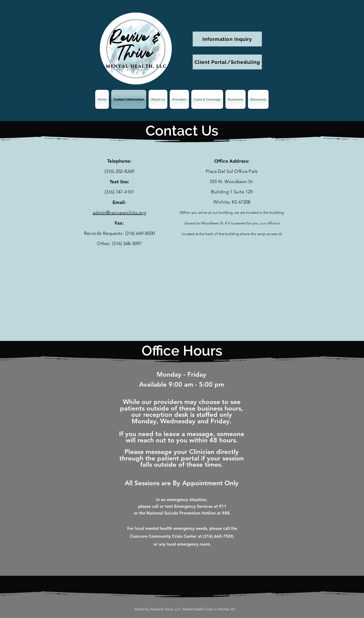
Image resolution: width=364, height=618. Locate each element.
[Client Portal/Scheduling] (227, 62)
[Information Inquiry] (227, 39)
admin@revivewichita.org (119, 213)
